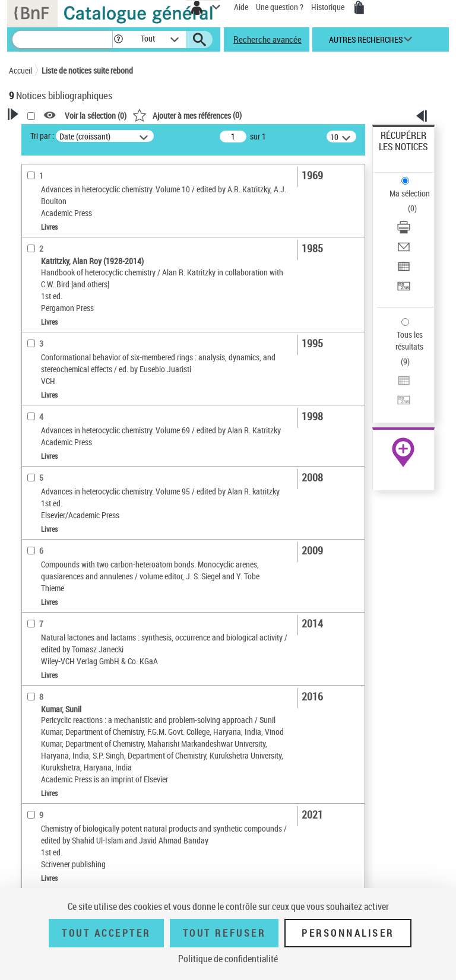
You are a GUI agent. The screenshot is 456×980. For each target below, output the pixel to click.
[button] (118, 39)
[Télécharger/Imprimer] (404, 231)
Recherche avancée (267, 39)
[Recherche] (62, 39)
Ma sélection (410, 193)
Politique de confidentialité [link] (228, 959)
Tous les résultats (409, 340)
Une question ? (280, 7)
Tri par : (42, 136)
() (187, 115)
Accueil (20, 70)
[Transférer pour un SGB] (404, 290)
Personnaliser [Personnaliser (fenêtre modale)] (348, 933)
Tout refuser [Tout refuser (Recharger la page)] (224, 933)
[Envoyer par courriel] (404, 251)
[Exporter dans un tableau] (404, 270)
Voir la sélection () (96, 115)
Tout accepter (106, 933)
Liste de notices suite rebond (87, 70)
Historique (329, 7)
